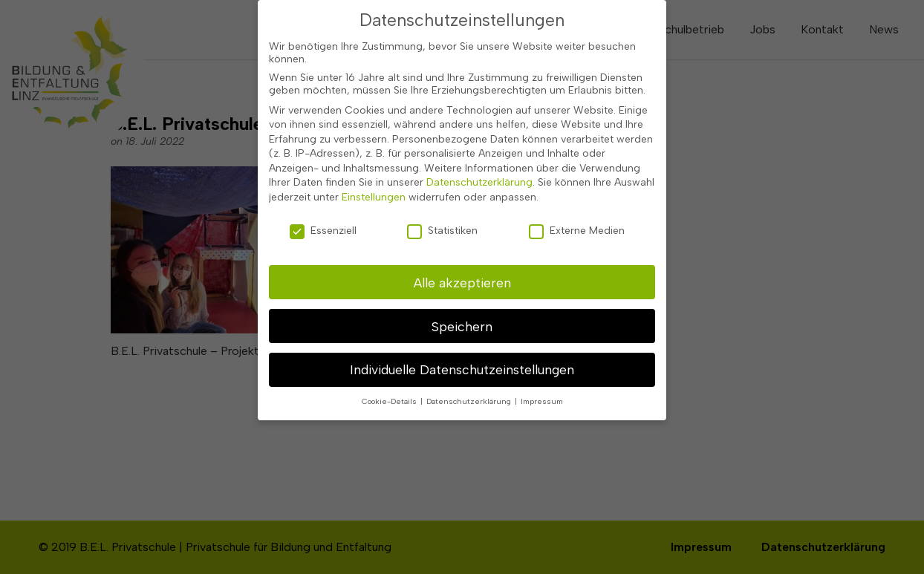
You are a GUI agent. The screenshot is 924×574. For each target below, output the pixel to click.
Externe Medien (577, 222)
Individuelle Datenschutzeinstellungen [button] (462, 361)
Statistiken (442, 222)
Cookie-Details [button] (390, 393)
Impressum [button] (542, 393)
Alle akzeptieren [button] (462, 274)
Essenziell (323, 222)
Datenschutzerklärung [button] (470, 393)
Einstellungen (374, 189)
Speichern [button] (462, 317)
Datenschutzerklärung (479, 174)
